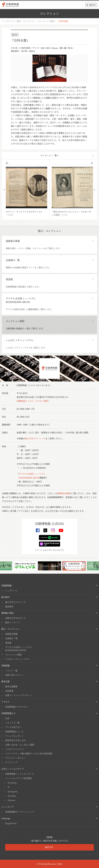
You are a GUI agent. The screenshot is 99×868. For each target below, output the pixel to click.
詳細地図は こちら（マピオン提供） (33, 401)
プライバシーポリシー (15, 758)
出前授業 (9, 691)
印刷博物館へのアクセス (16, 707)
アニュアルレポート (14, 736)
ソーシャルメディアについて (50, 550)
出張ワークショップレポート (19, 695)
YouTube (12, 796)
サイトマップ (11, 762)
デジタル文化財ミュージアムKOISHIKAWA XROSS (18, 649)
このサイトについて (14, 749)
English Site (11, 823)
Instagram (13, 792)
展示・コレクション (26, 21)
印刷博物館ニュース (14, 732)
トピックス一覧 (12, 723)
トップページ (8, 21)
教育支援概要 (11, 687)
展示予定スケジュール (35, 439)
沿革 (7, 718)
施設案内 (9, 607)
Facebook (12, 783)
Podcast (11, 800)
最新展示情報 (64, 493)
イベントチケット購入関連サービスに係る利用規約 (29, 754)
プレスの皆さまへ (13, 727)
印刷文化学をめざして (15, 618)
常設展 (8, 643)
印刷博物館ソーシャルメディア (20, 774)
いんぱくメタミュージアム (17, 659)
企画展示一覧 (11, 638)
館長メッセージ (12, 622)
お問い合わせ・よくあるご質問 (20, 745)
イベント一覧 (11, 671)
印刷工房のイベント (14, 675)
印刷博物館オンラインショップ (20, 812)
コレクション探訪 (46, 21)
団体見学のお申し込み (15, 740)
